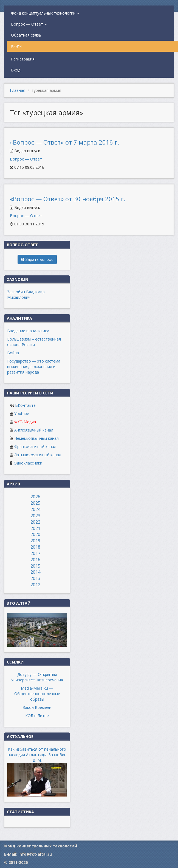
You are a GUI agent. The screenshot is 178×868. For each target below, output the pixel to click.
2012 (35, 585)
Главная (18, 90)
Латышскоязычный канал (38, 455)
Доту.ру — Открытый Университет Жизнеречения (37, 677)
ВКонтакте (25, 405)
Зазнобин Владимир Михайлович (26, 295)
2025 (35, 503)
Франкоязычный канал (35, 447)
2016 (35, 560)
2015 (35, 566)
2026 (35, 497)
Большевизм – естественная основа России (34, 342)
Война (13, 353)
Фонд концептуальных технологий (45, 13)
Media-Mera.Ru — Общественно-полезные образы (37, 694)
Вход (16, 70)
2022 (35, 522)
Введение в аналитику (28, 331)
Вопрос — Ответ (29, 24)
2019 (35, 541)
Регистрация (23, 59)
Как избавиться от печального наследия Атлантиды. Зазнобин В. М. (37, 755)
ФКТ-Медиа (25, 422)
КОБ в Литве (37, 716)
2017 (35, 553)
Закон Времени (37, 707)
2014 (35, 572)
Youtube (22, 414)
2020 (35, 534)
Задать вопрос (37, 259)
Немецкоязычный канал (36, 438)
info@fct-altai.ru (35, 854)
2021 (35, 528)
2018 (35, 547)
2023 (35, 516)
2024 (35, 509)
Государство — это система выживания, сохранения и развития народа (34, 367)
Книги (16, 46)
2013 (35, 578)
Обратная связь (26, 35)
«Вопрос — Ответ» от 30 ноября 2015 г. (68, 199)
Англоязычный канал (34, 430)
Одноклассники (28, 463)
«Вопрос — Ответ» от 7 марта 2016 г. (64, 142)
